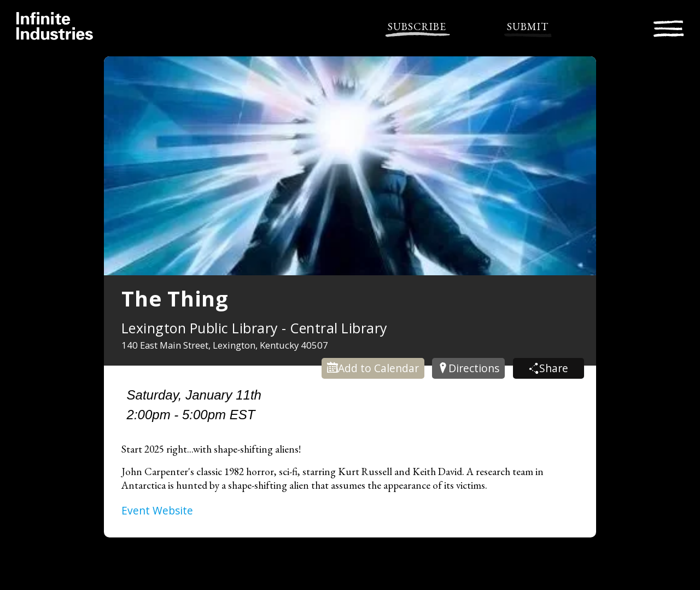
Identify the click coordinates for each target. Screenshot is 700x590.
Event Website (157, 510)
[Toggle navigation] (669, 27)
